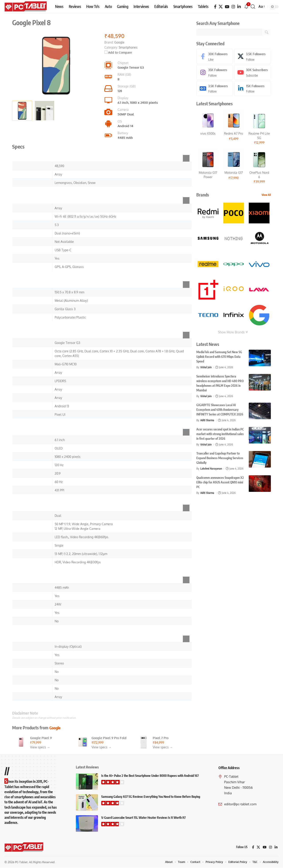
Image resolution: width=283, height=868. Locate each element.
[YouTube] (227, 7)
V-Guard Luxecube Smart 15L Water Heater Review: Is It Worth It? (143, 818)
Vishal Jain (206, 368)
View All (266, 196)
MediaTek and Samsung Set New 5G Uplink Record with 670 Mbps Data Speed (219, 358)
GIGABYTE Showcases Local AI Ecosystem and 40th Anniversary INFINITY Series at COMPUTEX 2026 (220, 410)
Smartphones (128, 47)
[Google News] (215, 89)
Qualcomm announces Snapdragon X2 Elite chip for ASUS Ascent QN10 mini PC (220, 483)
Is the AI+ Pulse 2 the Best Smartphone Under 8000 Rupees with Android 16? (150, 776)
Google (56, 727)
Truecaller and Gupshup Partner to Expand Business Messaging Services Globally (220, 459)
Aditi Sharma (208, 421)
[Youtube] (252, 73)
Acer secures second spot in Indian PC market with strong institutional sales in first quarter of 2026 (220, 435)
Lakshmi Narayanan (212, 469)
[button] (253, 7)
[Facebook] (215, 7)
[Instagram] (233, 7)
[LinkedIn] (239, 7)
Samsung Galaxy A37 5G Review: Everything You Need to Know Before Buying (151, 797)
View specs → (40, 747)
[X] (221, 7)
